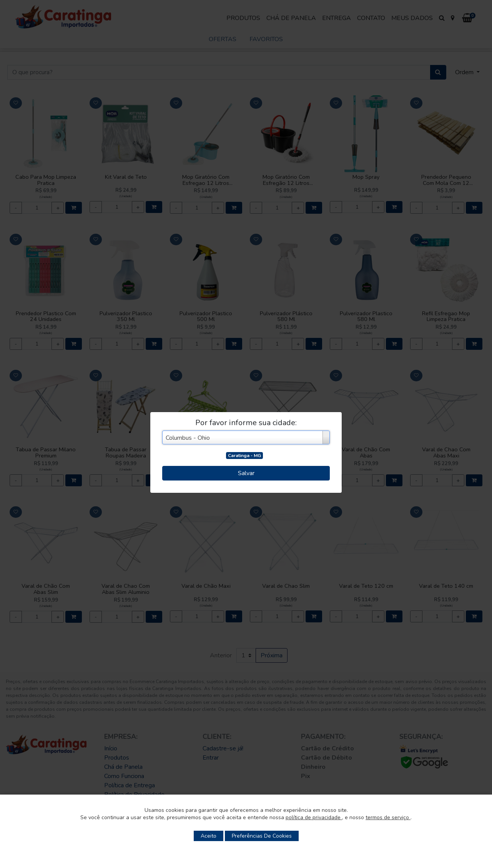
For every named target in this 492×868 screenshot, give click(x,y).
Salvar (246, 473)
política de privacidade (314, 817)
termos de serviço (388, 817)
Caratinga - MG (244, 456)
